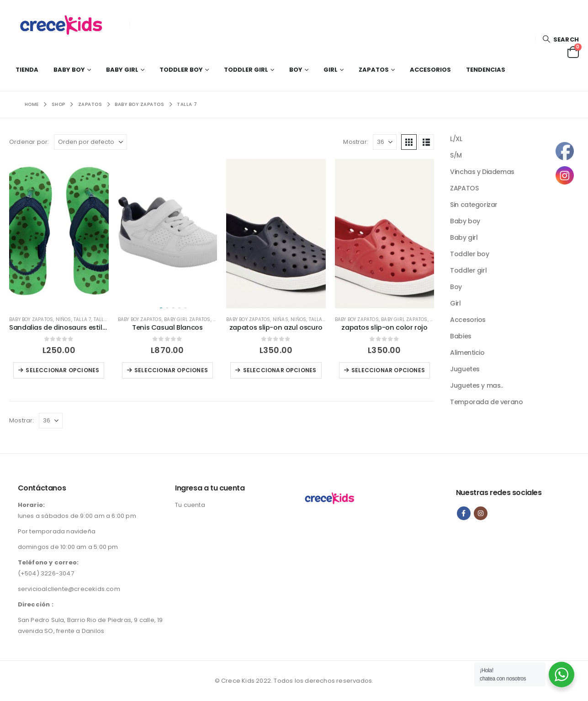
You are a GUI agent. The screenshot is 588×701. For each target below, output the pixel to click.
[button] (561, 40)
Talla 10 (319, 319)
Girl (331, 70)
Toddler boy (181, 70)
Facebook (464, 513)
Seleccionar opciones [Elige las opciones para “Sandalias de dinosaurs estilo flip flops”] (62, 370)
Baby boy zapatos (31, 319)
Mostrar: (356, 142)
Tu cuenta (190, 505)
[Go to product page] (59, 233)
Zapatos (374, 70)
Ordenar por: (29, 142)
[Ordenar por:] (90, 142)
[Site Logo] (66, 24)
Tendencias (486, 70)
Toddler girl (246, 70)
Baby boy (69, 70)
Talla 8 (103, 319)
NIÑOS (64, 319)
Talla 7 (82, 319)
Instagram (481, 513)
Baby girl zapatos (187, 319)
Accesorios (430, 70)
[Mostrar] (385, 142)
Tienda (27, 70)
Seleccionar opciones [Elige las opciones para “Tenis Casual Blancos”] (171, 370)
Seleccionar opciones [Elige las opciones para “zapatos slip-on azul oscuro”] (280, 370)
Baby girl (122, 70)
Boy (296, 70)
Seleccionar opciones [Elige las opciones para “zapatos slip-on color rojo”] (388, 370)
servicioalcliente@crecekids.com (69, 589)
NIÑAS (281, 319)
